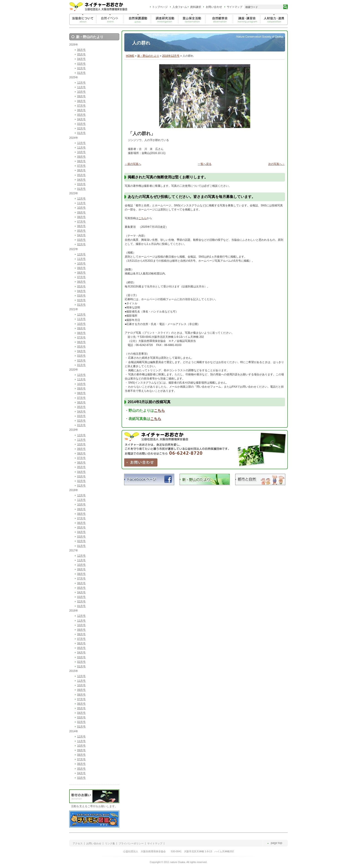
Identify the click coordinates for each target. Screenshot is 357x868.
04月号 (81, 59)
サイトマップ (155, 844)
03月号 (81, 64)
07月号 (81, 106)
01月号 (81, 73)
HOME (130, 56)
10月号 (81, 92)
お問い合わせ (94, 844)
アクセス (78, 844)
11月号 (81, 87)
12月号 (81, 83)
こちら (143, 218)
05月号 (81, 54)
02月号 (81, 68)
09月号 (81, 96)
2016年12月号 (171, 56)
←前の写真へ (133, 164)
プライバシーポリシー (131, 844)
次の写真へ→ (276, 164)
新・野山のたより (148, 56)
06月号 (81, 50)
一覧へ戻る (205, 164)
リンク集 (110, 844)
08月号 (81, 101)
